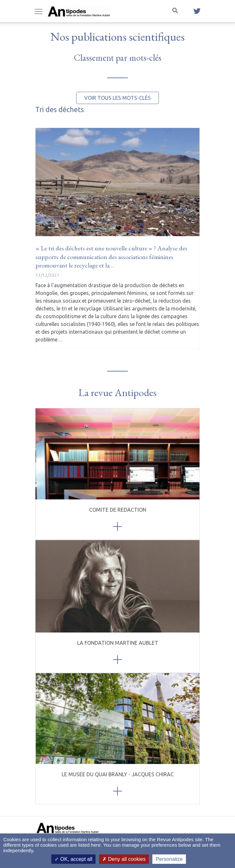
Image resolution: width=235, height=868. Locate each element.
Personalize (169, 859)
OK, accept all (73, 859)
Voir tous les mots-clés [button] (117, 98)
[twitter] (197, 11)
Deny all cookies (124, 859)
